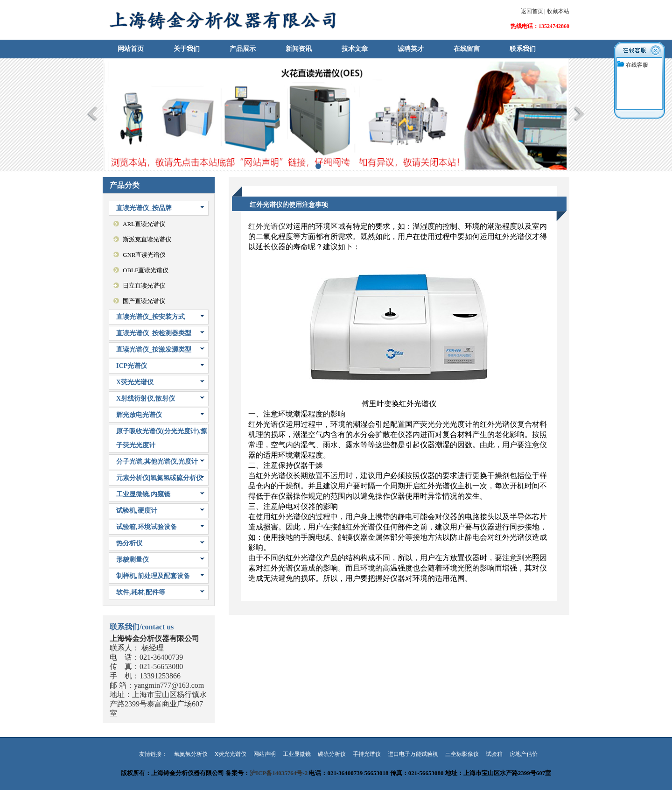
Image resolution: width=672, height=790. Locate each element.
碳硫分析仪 (332, 754)
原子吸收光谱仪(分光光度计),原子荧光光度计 (162, 438)
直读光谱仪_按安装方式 (150, 317)
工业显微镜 (297, 754)
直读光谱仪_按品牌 (144, 208)
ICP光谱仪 (132, 366)
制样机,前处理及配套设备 (153, 576)
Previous (92, 113)
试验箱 (494, 754)
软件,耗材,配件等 (141, 592)
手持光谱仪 (367, 754)
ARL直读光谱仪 (144, 224)
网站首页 (131, 49)
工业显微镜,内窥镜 (143, 494)
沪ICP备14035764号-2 (279, 773)
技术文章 (355, 49)
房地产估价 (524, 754)
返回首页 (532, 11)
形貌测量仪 (133, 560)
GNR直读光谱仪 (144, 255)
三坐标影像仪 (462, 754)
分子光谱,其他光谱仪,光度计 (157, 462)
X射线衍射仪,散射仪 (146, 399)
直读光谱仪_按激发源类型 (154, 349)
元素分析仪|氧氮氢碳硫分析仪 (159, 478)
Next (580, 113)
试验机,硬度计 (137, 511)
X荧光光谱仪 (135, 382)
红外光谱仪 (267, 226)
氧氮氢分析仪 (191, 754)
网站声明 (265, 754)
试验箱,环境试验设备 (147, 527)
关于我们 (187, 49)
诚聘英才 (411, 49)
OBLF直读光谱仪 (146, 270)
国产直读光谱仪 (144, 301)
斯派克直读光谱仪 (147, 239)
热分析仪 (129, 543)
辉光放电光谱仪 (139, 415)
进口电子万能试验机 (413, 754)
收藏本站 (558, 11)
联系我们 (523, 49)
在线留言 (467, 49)
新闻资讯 (299, 49)
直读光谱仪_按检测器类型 (154, 333)
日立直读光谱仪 (144, 286)
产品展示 (243, 49)
